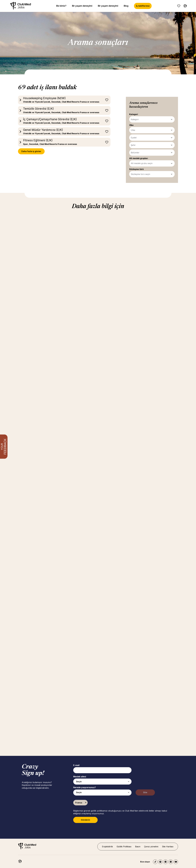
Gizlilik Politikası (124, 847)
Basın (138, 847)
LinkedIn (171, 862)
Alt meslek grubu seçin (142, 163)
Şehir (133, 145)
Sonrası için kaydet (107, 100)
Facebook (165, 862)
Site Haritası (168, 847)
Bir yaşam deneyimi (82, 6)
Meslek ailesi (80, 777)
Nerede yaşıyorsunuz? (84, 787)
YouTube (176, 862)
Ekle (145, 792)
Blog (126, 6)
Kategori (135, 119)
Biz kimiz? (61, 6)
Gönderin (85, 820)
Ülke (133, 130)
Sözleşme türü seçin (140, 174)
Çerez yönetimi (151, 847)
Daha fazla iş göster (31, 151)
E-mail (76, 765)
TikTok (155, 862)
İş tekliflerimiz (143, 6)
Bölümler (135, 153)
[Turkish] (184, 5)
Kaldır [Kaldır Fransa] (86, 803)
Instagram (160, 862)
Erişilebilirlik (107, 847)
